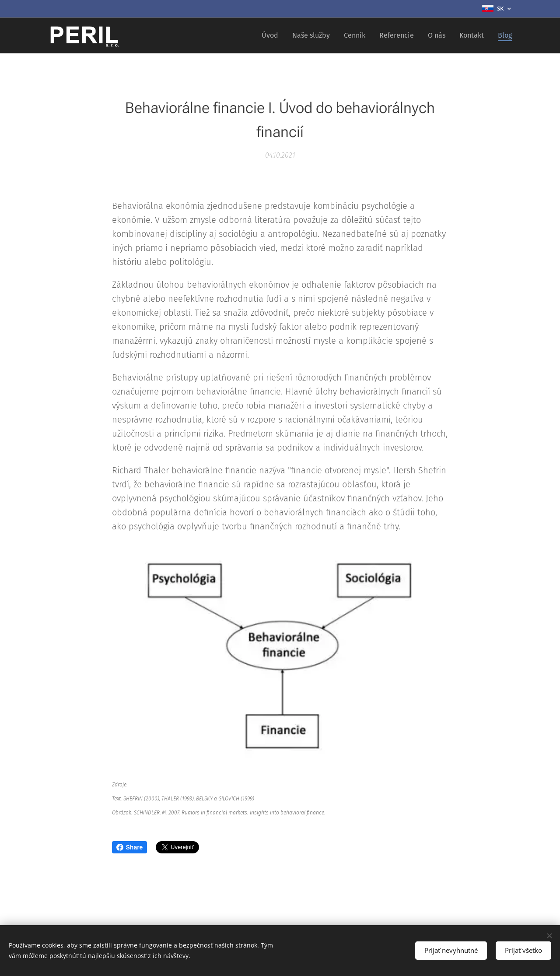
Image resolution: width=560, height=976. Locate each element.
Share (130, 847)
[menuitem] (272, 35)
